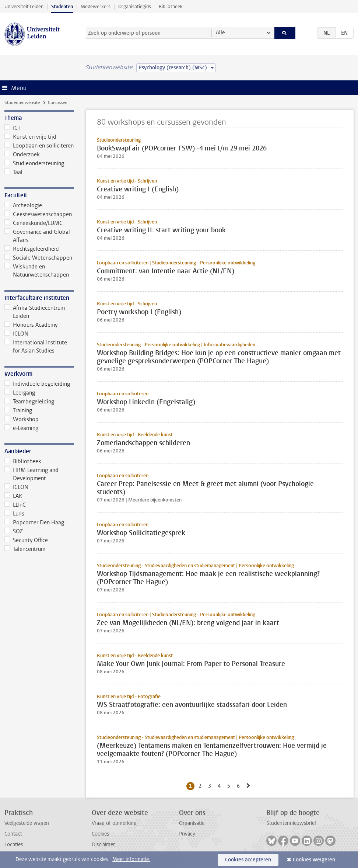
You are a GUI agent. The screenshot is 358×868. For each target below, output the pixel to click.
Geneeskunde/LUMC (34, 223)
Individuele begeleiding (37, 384)
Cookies (100, 834)
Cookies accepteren (248, 860)
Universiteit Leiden (24, 6)
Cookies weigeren (314, 860)
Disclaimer (103, 845)
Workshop (22, 419)
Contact (13, 834)
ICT (13, 128)
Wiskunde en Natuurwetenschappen (37, 271)
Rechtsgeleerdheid (32, 249)
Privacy (187, 834)
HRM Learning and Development (31, 474)
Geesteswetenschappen (38, 214)
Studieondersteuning (34, 163)
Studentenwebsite (22, 103)
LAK (13, 496)
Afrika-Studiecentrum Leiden (35, 312)
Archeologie (23, 205)
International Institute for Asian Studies (36, 347)
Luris (14, 514)
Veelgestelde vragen (27, 823)
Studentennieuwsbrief (291, 823)
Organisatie (192, 823)
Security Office (26, 540)
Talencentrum (25, 549)
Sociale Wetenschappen (38, 258)
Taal (13, 172)
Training (18, 410)
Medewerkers (96, 6)
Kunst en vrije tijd (30, 137)
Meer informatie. (131, 859)
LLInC (15, 505)
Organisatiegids (135, 6)
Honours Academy (31, 325)
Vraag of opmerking (114, 823)
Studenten (62, 6)
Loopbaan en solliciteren (39, 146)
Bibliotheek (171, 6)
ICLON (16, 334)
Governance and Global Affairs (37, 236)
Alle (220, 33)
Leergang (20, 393)
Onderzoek (22, 154)
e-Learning (21, 428)
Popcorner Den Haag (34, 522)
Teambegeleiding (29, 402)
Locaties (14, 845)
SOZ (14, 531)
